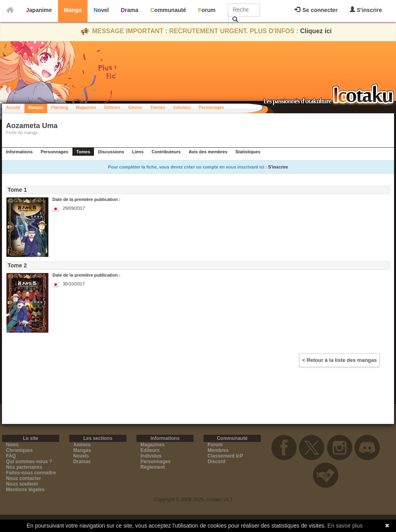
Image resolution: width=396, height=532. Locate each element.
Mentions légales (25, 490)
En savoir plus (345, 526)
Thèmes (158, 107)
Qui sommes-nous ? (29, 462)
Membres (218, 450)
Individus (182, 107)
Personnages (211, 107)
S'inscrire (366, 10)
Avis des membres (208, 152)
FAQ (11, 456)
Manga (73, 10)
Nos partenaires (24, 467)
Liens (138, 152)
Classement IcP (225, 456)
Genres (135, 107)
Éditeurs (112, 107)
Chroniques (19, 450)
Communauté (168, 10)
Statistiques (248, 152)
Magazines (86, 107)
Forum (207, 10)
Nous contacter (23, 478)
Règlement (153, 467)
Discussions (111, 152)
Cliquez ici (316, 31)
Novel (101, 10)
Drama (130, 10)
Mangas (36, 107)
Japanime (39, 10)
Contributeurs (166, 152)
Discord (217, 462)
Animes (82, 445)
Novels (81, 456)
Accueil (13, 107)
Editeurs (150, 450)
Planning (60, 107)
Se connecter (316, 10)
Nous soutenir (22, 484)
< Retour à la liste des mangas (339, 360)
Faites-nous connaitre (31, 473)
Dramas (82, 462)
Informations (19, 152)
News (12, 445)
